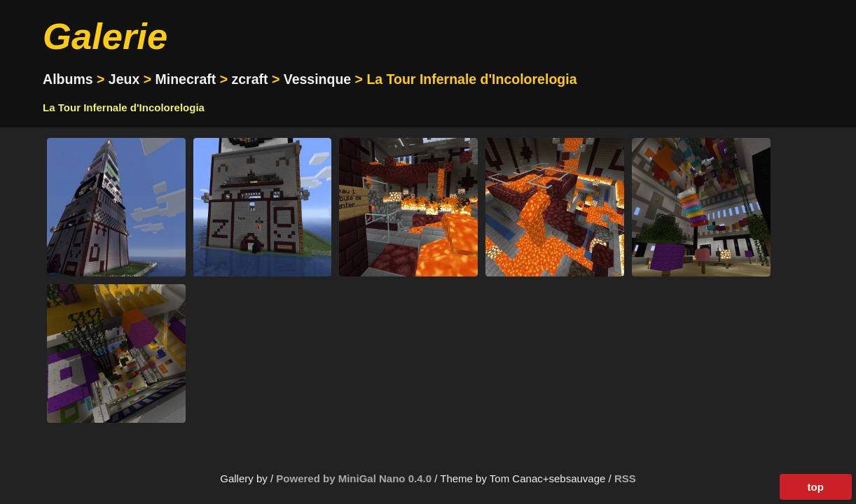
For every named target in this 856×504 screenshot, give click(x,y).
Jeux (124, 79)
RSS (625, 478)
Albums (68, 79)
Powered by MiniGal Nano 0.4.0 (355, 478)
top (816, 487)
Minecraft (186, 79)
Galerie (105, 36)
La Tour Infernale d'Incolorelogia (124, 107)
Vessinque (317, 79)
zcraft (249, 79)
